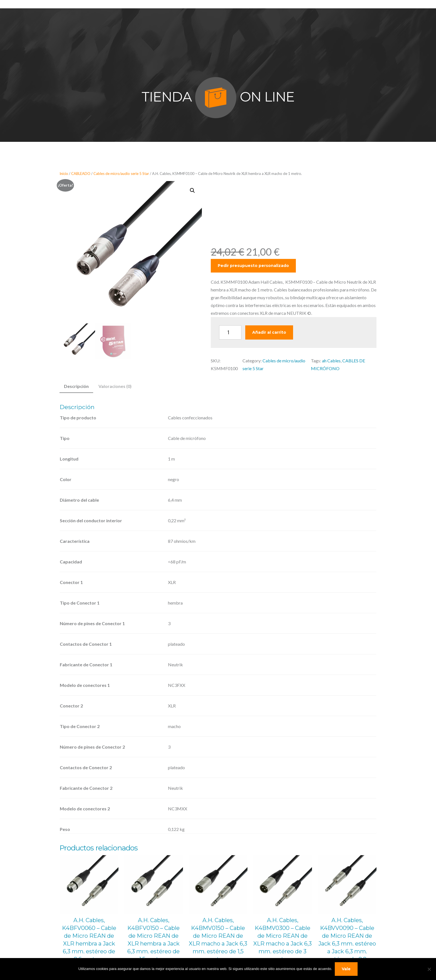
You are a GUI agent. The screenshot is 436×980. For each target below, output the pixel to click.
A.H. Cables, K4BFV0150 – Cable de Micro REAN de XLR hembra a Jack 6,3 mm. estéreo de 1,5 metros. (153, 940)
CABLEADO (81, 174)
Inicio (64, 174)
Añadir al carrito (269, 332)
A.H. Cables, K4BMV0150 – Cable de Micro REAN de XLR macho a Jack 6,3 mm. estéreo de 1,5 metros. (218, 940)
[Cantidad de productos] (230, 332)
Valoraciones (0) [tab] (115, 386)
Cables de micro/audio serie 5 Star (121, 174)
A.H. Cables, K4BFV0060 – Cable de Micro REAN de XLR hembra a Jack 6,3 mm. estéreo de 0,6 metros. (89, 940)
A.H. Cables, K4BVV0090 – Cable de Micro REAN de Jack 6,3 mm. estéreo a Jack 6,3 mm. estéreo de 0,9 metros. (347, 944)
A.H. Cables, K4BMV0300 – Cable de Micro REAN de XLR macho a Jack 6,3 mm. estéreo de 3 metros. (283, 940)
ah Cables (331, 361)
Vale (346, 969)
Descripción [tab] (76, 386)
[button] (192, 190)
